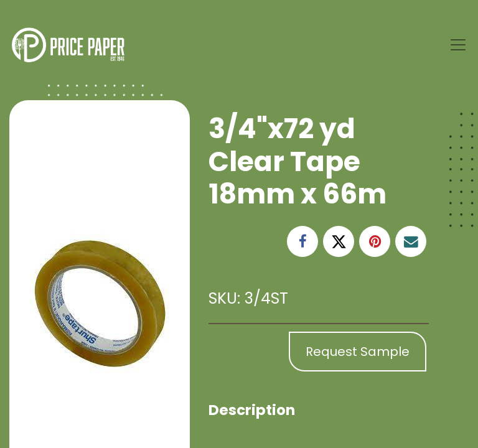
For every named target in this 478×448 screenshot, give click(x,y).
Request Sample (358, 352)
